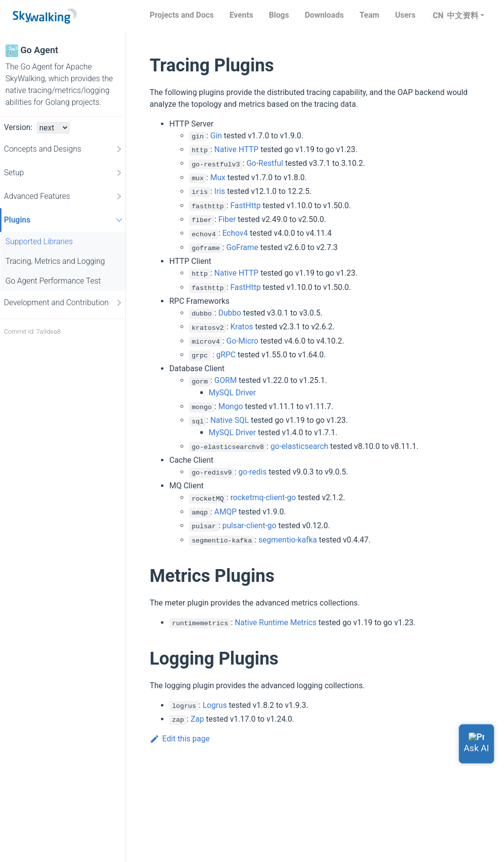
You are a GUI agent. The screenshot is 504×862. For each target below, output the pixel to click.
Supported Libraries (39, 241)
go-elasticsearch (299, 446)
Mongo (231, 406)
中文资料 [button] (463, 16)
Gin (216, 136)
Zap (197, 719)
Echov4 (235, 233)
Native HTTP (236, 149)
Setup (63, 173)
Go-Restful (265, 163)
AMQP (225, 512)
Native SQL (229, 420)
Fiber (227, 219)
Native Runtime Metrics (276, 623)
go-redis (252, 472)
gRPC (226, 355)
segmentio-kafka (288, 540)
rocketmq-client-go (263, 497)
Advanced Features (63, 196)
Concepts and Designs (63, 149)
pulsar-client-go (250, 526)
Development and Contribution (63, 303)
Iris (220, 191)
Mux (218, 177)
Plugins (64, 220)
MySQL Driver (232, 393)
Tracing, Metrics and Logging (55, 261)
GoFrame (242, 247)
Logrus (215, 705)
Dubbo (230, 313)
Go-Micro (242, 341)
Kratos (242, 327)
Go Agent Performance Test (53, 281)
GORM (225, 380)
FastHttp (246, 206)
